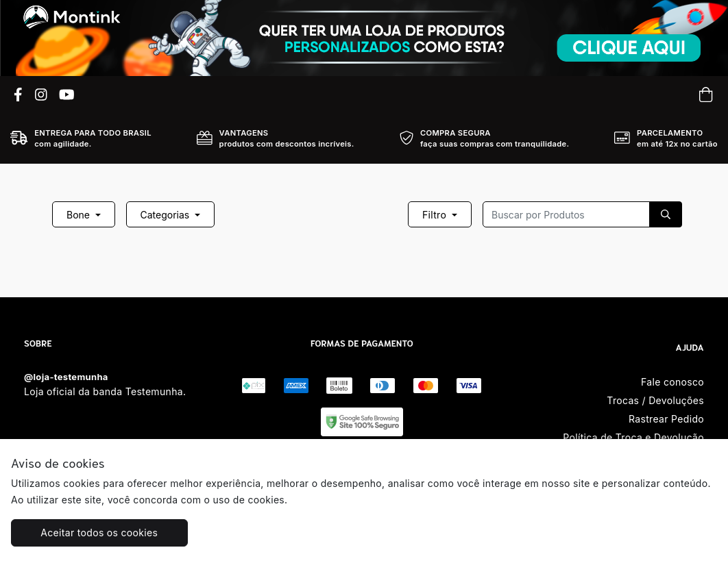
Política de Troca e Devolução (633, 437)
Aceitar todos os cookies (99, 533)
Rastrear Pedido (666, 419)
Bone (80, 215)
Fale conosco (672, 382)
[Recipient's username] (566, 214)
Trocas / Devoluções (655, 400)
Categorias (167, 215)
